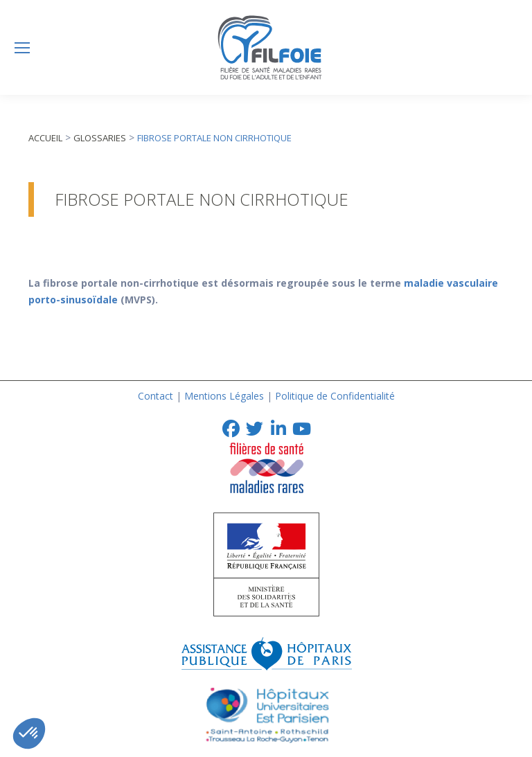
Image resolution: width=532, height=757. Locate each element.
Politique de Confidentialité (335, 396)
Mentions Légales (224, 396)
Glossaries (100, 138)
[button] (29, 733)
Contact (156, 396)
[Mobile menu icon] (22, 48)
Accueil (45, 138)
